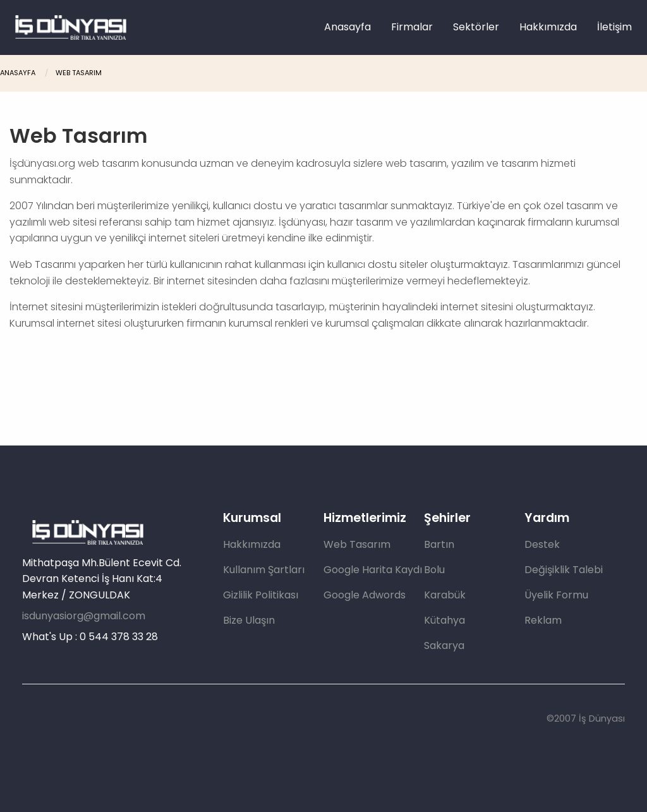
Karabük (445, 595)
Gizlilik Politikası (261, 595)
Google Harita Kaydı (373, 570)
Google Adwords (365, 595)
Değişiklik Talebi (564, 570)
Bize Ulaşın (249, 620)
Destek (542, 544)
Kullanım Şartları (264, 570)
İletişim (614, 27)
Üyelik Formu (556, 595)
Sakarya (444, 645)
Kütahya (444, 620)
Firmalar (412, 27)
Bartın (439, 544)
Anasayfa (348, 27)
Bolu (434, 570)
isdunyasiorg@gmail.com (84, 616)
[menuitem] (348, 27)
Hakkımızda (548, 27)
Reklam (543, 620)
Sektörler (476, 27)
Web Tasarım (79, 73)
